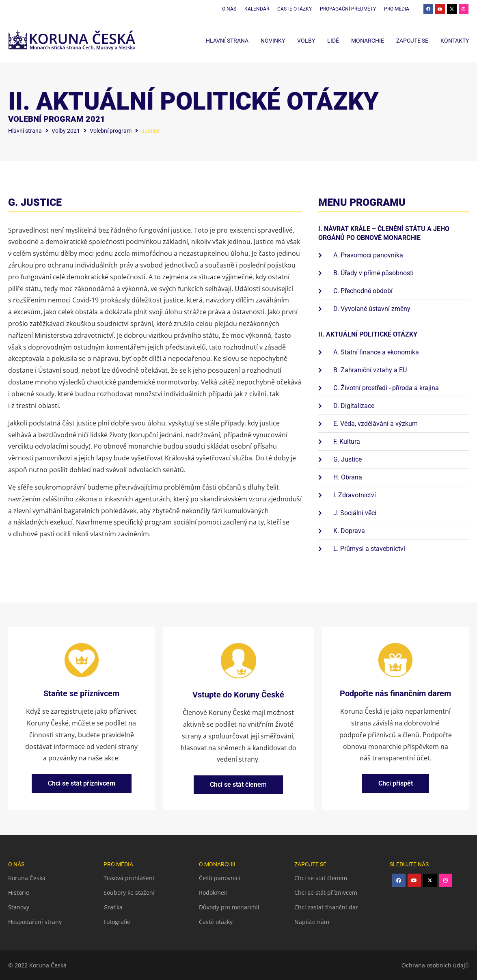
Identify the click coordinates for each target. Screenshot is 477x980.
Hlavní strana (227, 41)
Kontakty (455, 41)
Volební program (111, 131)
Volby (306, 41)
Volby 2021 (66, 131)
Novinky (273, 41)
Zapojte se (412, 41)
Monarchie (368, 41)
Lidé (333, 41)
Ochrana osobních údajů (435, 965)
